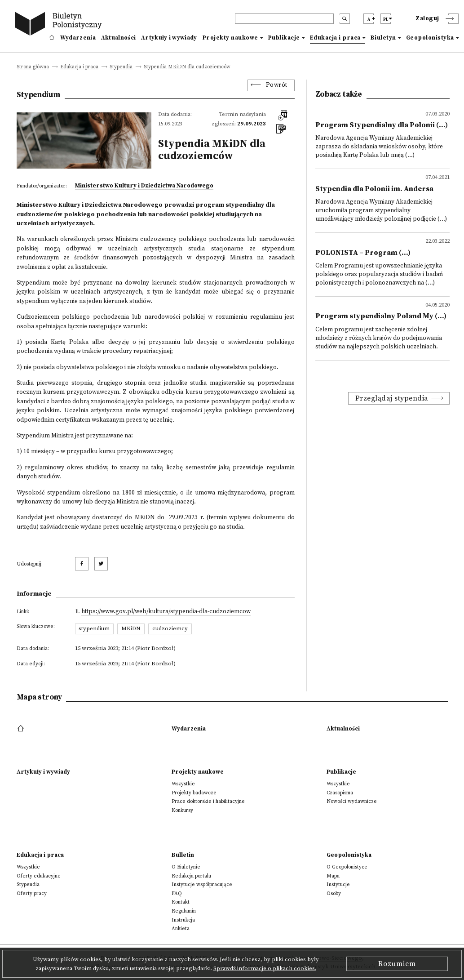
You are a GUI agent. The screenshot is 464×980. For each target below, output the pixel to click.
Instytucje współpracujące (202, 884)
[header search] (284, 19)
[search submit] (345, 19)
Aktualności (118, 38)
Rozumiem (397, 964)
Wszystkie (183, 784)
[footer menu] (22, 729)
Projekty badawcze (194, 793)
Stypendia (121, 67)
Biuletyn (383, 38)
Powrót (277, 85)
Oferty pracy (32, 893)
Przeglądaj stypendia (392, 398)
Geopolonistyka (430, 38)
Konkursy (182, 810)
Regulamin (184, 911)
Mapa (333, 876)
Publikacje (284, 38)
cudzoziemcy (170, 628)
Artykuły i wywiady (169, 38)
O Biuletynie (186, 867)
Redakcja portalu (191, 876)
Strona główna (33, 67)
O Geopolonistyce (347, 867)
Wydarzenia (78, 38)
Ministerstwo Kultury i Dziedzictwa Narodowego (144, 186)
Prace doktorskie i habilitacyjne (208, 801)
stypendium (94, 628)
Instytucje (338, 884)
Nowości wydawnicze (352, 801)
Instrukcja (183, 920)
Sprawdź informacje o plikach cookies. (265, 968)
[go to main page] (60, 25)
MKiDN (131, 628)
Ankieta (181, 929)
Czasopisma (340, 793)
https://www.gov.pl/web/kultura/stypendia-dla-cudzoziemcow (166, 612)
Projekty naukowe (230, 38)
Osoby (334, 893)
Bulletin (183, 855)
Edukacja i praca (335, 38)
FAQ (177, 893)
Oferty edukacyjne (39, 876)
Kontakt (181, 902)
